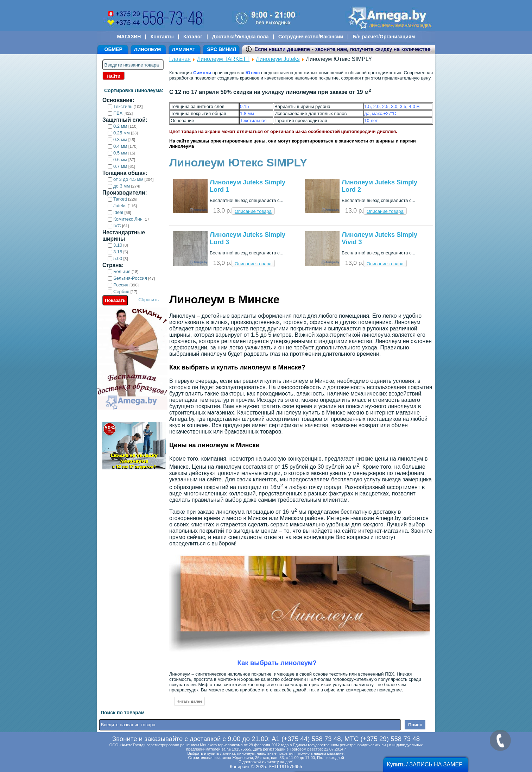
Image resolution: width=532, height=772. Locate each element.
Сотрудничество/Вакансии (311, 37)
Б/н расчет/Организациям (384, 37)
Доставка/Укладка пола (240, 37)
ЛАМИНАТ (184, 49)
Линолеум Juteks (278, 59)
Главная (180, 59)
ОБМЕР (113, 49)
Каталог (193, 37)
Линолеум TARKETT (223, 59)
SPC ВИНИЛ (221, 49)
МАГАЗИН (129, 37)
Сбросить (148, 300)
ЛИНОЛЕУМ (147, 49)
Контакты (162, 37)
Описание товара (253, 211)
